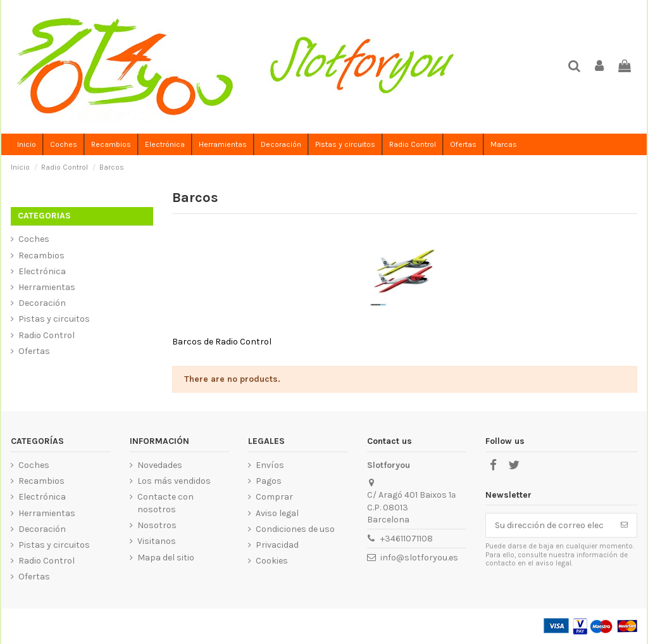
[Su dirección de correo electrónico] (549, 526)
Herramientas (47, 287)
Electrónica (42, 271)
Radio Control (47, 335)
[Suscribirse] (624, 526)
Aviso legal (277, 513)
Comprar (274, 497)
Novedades (160, 465)
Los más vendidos (174, 481)
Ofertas (34, 351)
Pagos (269, 481)
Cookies (272, 561)
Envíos (270, 465)
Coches (34, 239)
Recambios (41, 256)
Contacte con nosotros (165, 503)
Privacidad (277, 545)
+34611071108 (407, 539)
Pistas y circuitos (54, 319)
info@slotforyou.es (419, 558)
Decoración (42, 303)
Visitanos (157, 541)
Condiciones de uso (295, 529)
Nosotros (157, 525)
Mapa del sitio (166, 558)
